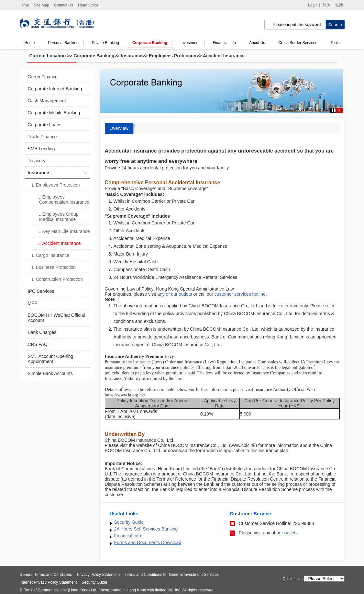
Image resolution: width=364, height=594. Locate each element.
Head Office (88, 5)
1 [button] (339, 110)
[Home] (24, 5)
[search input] (295, 25)
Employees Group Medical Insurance (58, 217)
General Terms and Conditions (46, 575)
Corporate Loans (45, 125)
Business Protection (54, 268)
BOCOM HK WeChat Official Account (56, 318)
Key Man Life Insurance (64, 232)
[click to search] (335, 25)
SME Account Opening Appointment (51, 359)
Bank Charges (42, 332)
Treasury (37, 161)
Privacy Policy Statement (98, 575)
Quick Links (292, 579)
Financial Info (224, 43)
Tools (335, 43)
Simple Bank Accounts (50, 373)
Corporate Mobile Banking (54, 113)
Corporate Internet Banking (55, 89)
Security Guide (129, 522)
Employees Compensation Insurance (64, 200)
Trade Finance (42, 137)
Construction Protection (57, 280)
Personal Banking (63, 43)
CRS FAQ (38, 344)
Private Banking (105, 43)
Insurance (132, 56)
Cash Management (47, 101)
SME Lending (41, 149)
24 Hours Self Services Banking (146, 529)
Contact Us (64, 5)
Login (313, 5)
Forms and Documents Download (148, 543)
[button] (334, 110)
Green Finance (43, 77)
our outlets (287, 533)
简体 (326, 5)
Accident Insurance (224, 56)
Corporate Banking (150, 43)
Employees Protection (173, 56)
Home (30, 43)
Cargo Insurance (50, 256)
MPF (33, 303)
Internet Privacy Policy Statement (48, 582)
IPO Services (41, 291)
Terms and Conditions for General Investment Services (172, 575)
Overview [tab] (119, 128)
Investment (190, 43)
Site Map (41, 5)
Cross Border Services (298, 43)
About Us (257, 43)
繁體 (339, 5)
